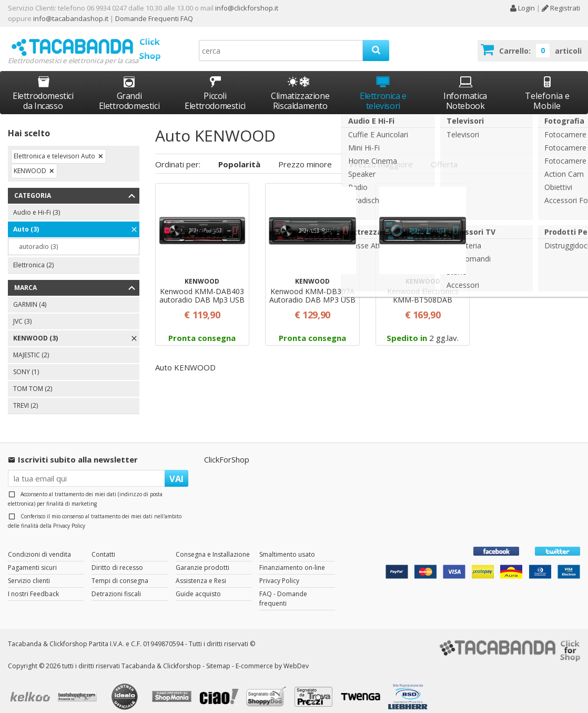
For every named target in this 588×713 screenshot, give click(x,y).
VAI (176, 469)
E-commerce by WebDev (272, 656)
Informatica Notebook (465, 83)
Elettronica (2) (33, 255)
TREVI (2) (26, 396)
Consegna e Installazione (213, 544)
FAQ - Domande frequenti (283, 589)
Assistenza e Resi (201, 571)
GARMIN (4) (30, 295)
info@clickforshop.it (247, 8)
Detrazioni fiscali (116, 584)
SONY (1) (26, 362)
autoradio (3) (38, 237)
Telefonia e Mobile (547, 83)
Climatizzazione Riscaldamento (300, 91)
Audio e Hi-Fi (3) (37, 203)
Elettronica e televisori (383, 83)
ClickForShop (227, 450)
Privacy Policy (69, 516)
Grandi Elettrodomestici (129, 83)
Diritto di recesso (117, 558)
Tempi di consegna (120, 571)
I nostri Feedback (33, 584)
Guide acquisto (198, 584)
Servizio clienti (29, 571)
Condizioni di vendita (39, 544)
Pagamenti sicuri (32, 558)
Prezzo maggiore (381, 154)
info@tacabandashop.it (71, 18)
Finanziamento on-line (292, 558)
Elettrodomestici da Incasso (43, 83)
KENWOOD (30, 161)
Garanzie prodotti (202, 558)
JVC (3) (22, 312)
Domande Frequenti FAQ (153, 18)
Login (522, 8)
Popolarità (239, 154)
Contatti (103, 544)
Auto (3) (26, 220)
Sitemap (218, 656)
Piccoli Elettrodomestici (215, 83)
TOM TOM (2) (33, 379)
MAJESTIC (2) (31, 345)
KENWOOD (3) (36, 329)
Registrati (561, 8)
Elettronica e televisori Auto (54, 147)
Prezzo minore (305, 154)
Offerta (444, 154)
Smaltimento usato (287, 544)
